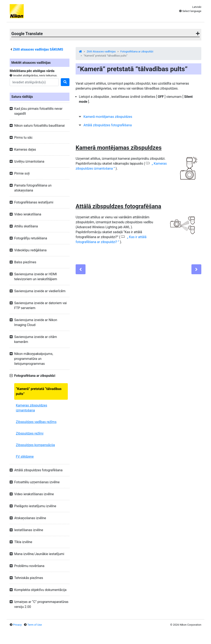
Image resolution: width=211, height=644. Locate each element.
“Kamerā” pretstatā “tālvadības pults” (39, 391)
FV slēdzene (25, 457)
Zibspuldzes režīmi (30, 433)
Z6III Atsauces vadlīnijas (101, 51)
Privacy (17, 625)
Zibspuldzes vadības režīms (36, 422)
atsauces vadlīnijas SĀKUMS (38, 49)
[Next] (196, 269)
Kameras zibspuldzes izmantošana (32, 408)
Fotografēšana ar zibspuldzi (137, 51)
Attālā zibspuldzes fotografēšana (108, 125)
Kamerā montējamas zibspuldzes (108, 117)
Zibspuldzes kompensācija (35, 445)
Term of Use (35, 625)
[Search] (34, 82)
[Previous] (81, 269)
